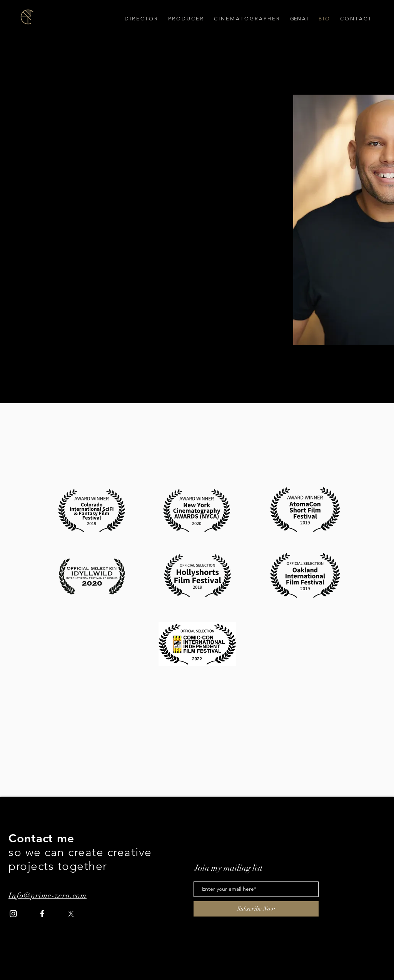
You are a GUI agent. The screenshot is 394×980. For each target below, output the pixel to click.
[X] (71, 914)
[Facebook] (42, 914)
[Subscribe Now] (256, 909)
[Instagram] (13, 914)
